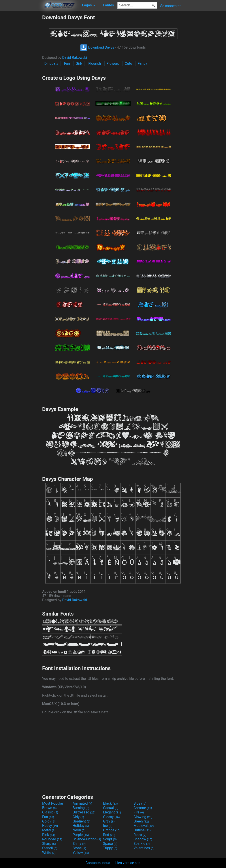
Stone (79, 848)
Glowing (143, 817)
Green (141, 821)
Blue (140, 803)
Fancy (142, 63)
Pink (49, 835)
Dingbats (51, 63)
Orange (112, 830)
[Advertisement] (21, 80)
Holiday (81, 826)
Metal (49, 830)
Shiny (79, 844)
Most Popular (53, 803)
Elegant (112, 812)
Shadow (143, 839)
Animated (82, 803)
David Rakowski (75, 58)
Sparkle (142, 844)
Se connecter (170, 6)
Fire (139, 812)
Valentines (144, 848)
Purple (81, 835)
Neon (79, 830)
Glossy (111, 817)
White (49, 853)
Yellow (81, 853)
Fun (67, 63)
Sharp (49, 844)
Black (110, 803)
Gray (109, 821)
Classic (50, 812)
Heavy (50, 826)
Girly (79, 63)
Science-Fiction (87, 839)
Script (110, 839)
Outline (142, 830)
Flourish (95, 63)
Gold (49, 821)
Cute (128, 63)
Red (109, 835)
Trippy (110, 848)
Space (110, 844)
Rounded (52, 839)
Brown (49, 808)
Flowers (113, 63)
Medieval (144, 826)
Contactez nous (98, 863)
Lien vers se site (128, 863)
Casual (111, 808)
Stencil (50, 848)
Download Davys (97, 47)
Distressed (84, 812)
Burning (81, 808)
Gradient (81, 821)
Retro (140, 835)
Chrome (143, 808)
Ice (108, 826)
